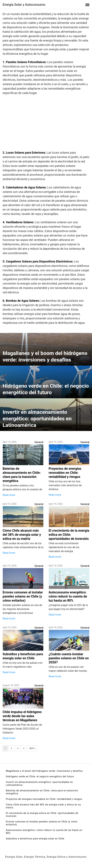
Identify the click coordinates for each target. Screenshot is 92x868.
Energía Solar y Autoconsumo (24, 5)
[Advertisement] (46, 124)
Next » (33, 748)
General (39, 442)
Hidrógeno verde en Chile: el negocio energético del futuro (40, 776)
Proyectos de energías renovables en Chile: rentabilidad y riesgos (44, 799)
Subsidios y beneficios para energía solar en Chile (35, 839)
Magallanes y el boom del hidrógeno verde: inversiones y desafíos (44, 771)
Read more (9, 495)
